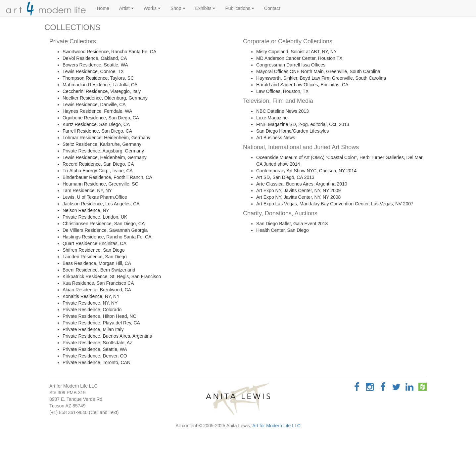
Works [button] (152, 8)
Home (103, 8)
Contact (272, 8)
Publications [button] (239, 8)
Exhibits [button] (205, 8)
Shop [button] (178, 8)
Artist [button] (126, 8)
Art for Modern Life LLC (276, 426)
